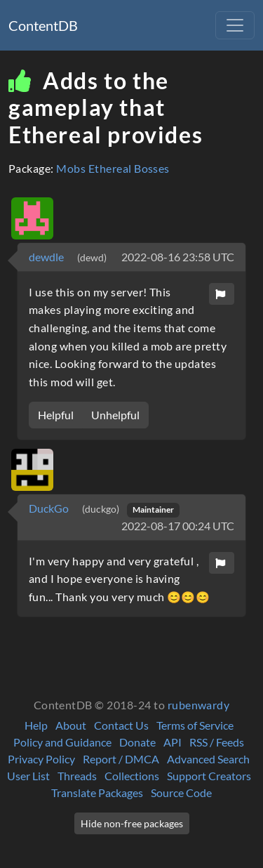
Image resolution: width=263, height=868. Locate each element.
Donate (137, 742)
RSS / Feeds (217, 742)
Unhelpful (115, 415)
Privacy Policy (41, 759)
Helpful (56, 415)
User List (28, 776)
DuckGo (50, 508)
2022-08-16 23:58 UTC (178, 257)
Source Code (181, 793)
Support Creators (209, 776)
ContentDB (43, 25)
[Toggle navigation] (235, 25)
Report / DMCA (121, 759)
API (173, 742)
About (71, 725)
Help (36, 725)
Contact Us (121, 725)
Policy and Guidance (62, 742)
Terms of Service (195, 725)
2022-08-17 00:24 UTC (178, 526)
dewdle (47, 257)
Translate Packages (97, 793)
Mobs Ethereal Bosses (113, 168)
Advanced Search (208, 759)
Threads (77, 776)
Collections (132, 776)
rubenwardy (199, 705)
